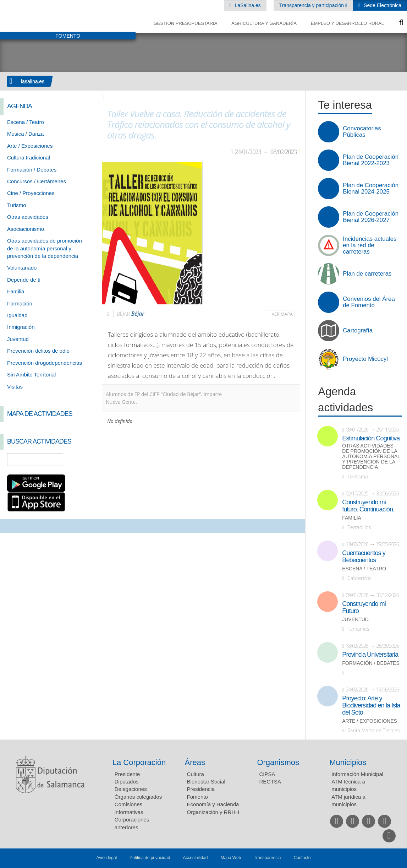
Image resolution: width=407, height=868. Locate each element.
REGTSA (270, 782)
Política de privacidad (150, 858)
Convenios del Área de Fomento (369, 302)
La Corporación (139, 762)
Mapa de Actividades (40, 414)
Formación (20, 303)
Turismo (17, 205)
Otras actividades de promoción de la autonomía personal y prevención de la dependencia (45, 248)
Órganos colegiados (138, 797)
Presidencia (201, 789)
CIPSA (267, 774)
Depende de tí (24, 280)
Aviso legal (106, 858)
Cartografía (358, 331)
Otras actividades (28, 217)
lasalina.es (33, 81)
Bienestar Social (206, 782)
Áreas (195, 762)
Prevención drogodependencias (45, 363)
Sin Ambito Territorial (31, 375)
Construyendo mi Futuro (364, 607)
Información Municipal (357, 774)
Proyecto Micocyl (365, 359)
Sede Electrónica (382, 5)
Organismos (278, 762)
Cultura (196, 774)
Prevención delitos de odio (38, 351)
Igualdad (17, 315)
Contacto (302, 858)
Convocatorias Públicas (362, 132)
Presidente (127, 774)
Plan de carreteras (367, 274)
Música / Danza (25, 134)
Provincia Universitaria (370, 655)
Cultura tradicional (29, 158)
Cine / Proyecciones (31, 193)
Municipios (348, 762)
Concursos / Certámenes (37, 181)
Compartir (9, 526)
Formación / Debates (32, 170)
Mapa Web (231, 858)
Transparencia (267, 858)
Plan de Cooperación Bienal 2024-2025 (371, 189)
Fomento (197, 797)
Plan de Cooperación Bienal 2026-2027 (371, 217)
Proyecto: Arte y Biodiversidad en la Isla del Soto (371, 705)
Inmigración (21, 327)
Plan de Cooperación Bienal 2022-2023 (371, 160)
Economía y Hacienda (213, 804)
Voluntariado (22, 268)
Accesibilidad (195, 858)
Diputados (127, 782)
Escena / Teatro (26, 122)
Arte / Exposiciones (30, 146)
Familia (16, 291)
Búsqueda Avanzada (86, 460)
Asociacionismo (26, 229)
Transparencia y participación (312, 5)
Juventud (18, 339)
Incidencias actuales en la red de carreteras (370, 245)
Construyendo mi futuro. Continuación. (368, 506)
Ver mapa (282, 314)
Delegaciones (131, 789)
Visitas (15, 387)
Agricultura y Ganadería (264, 23)
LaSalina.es (247, 5)
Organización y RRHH (213, 812)
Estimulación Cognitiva (371, 438)
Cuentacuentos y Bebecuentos (364, 557)
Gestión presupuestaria (186, 23)
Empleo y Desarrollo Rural (347, 23)
